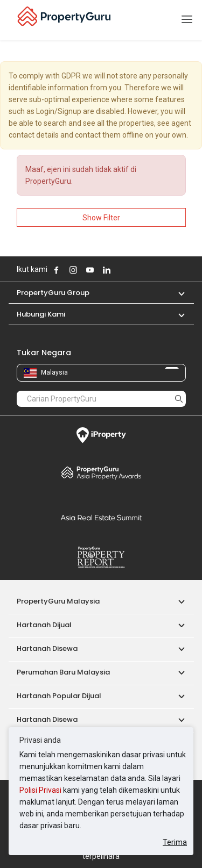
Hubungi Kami (41, 314)
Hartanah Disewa (47, 648)
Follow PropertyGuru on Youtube (90, 270)
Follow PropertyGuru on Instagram (73, 270)
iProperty (101, 435)
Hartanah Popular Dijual (59, 696)
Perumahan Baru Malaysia (63, 672)
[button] (176, 293)
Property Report (101, 557)
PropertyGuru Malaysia (58, 601)
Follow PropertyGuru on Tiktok (134, 270)
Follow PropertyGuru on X (121, 270)
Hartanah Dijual (44, 625)
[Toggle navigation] (187, 20)
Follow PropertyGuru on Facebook (57, 270)
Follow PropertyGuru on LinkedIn (107, 270)
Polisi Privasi (40, 790)
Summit (101, 518)
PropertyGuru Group (53, 293)
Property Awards (101, 472)
